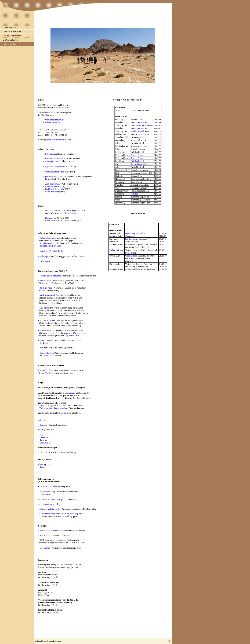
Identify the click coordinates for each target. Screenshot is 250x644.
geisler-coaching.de (53, 176)
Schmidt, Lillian (46, 370)
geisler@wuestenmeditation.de (58, 140)
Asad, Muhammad (47, 295)
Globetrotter (45, 548)
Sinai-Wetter (45, 262)
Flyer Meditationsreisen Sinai (58, 167)
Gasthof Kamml (137, 131)
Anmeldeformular (53, 184)
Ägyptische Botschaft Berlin (51, 251)
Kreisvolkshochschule (140, 164)
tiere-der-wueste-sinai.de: (56, 159)
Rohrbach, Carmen (47, 320)
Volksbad (134, 194)
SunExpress (44, 438)
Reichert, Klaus (46, 288)
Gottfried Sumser (47, 500)
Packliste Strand (52, 192)
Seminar (139, 264)
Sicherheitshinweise (48, 238)
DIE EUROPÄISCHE (49, 452)
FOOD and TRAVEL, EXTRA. (59, 211)
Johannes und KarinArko (50, 509)
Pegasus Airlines (61, 408)
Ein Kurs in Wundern (48, 486)
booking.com (45, 464)
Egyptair (43, 406)
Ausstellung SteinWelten (135, 233)
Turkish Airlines (46, 408)
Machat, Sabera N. (47, 330)
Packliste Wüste (52, 186)
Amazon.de (44, 535)
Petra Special (51, 154)
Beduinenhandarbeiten (49, 531)
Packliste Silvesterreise (55, 189)
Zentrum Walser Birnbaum (141, 125)
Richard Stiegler (116, 250)
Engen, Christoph (47, 353)
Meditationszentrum (139, 122)
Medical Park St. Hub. (140, 134)
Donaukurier (50, 218)
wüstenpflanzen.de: (54, 161)
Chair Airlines (45, 443)
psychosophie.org (47, 492)
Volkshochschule (138, 161)
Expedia (43, 425)
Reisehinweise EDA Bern (50, 246)
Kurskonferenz (131, 239)
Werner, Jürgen (46, 281)
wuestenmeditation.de (54, 120)
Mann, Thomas (46, 340)
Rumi (42, 348)
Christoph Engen (47, 504)
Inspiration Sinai (72, 336)
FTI (41, 435)
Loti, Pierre (44, 308)
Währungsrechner (47, 256)
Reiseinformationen (48, 243)
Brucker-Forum (137, 155)
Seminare (62, 516)
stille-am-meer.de (53, 122)
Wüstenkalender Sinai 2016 (57, 172)
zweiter (81, 256)
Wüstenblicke (131, 256)
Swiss (63, 413)
